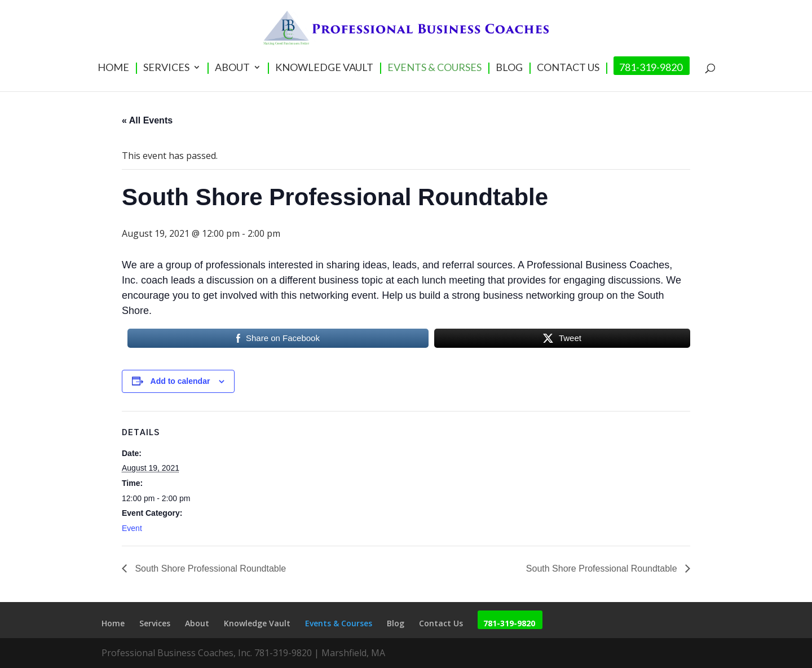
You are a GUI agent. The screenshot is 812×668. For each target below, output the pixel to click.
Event (132, 528)
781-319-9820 (651, 68)
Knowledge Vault (324, 68)
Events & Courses (434, 68)
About (232, 68)
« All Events (147, 120)
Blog (509, 68)
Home (113, 68)
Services (166, 68)
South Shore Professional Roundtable (209, 569)
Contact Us (568, 68)
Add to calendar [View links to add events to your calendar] (180, 381)
